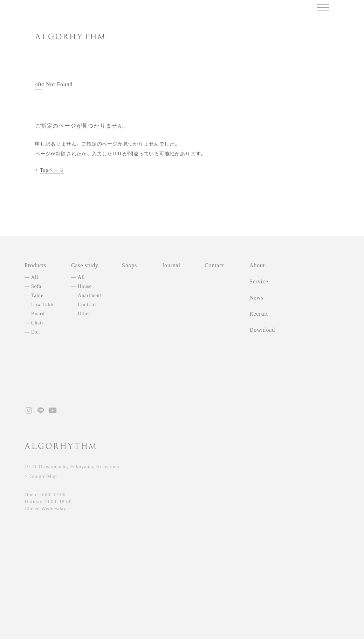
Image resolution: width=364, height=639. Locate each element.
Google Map (43, 476)
